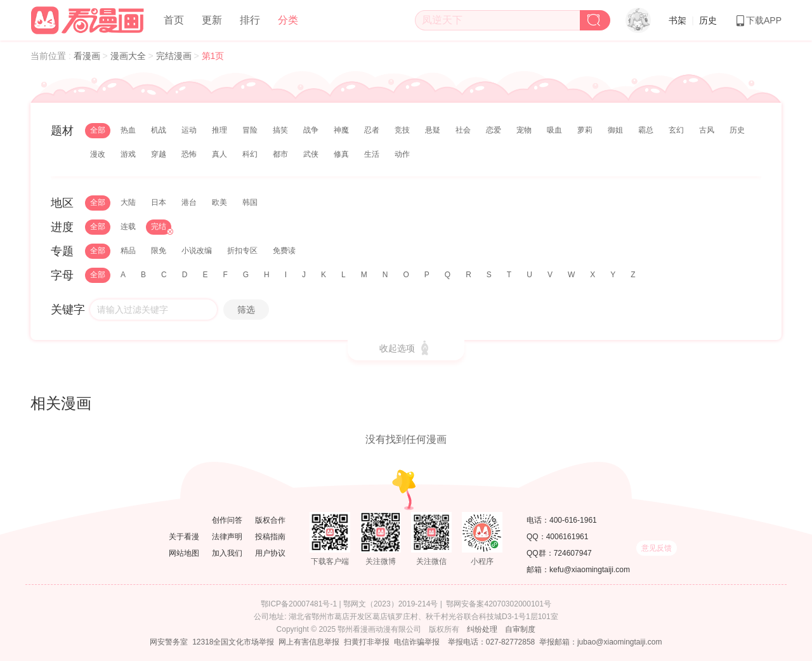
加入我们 (227, 553)
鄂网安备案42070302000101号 (498, 604)
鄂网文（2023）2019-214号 (390, 604)
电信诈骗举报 (417, 642)
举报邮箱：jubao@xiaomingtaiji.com (601, 642)
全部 (98, 130)
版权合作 (270, 520)
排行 (250, 20)
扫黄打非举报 (367, 642)
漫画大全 (129, 56)
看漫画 (88, 56)
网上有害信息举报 (309, 642)
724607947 (573, 553)
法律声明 (227, 537)
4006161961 (567, 537)
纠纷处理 (482, 629)
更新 (212, 20)
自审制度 (520, 629)
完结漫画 (175, 56)
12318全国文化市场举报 (233, 642)
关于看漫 (184, 537)
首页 (174, 20)
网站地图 (184, 553)
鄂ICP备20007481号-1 (299, 604)
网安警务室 (169, 642)
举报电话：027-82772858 (491, 642)
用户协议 (270, 553)
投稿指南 (270, 537)
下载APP (758, 20)
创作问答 (227, 520)
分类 (288, 20)
